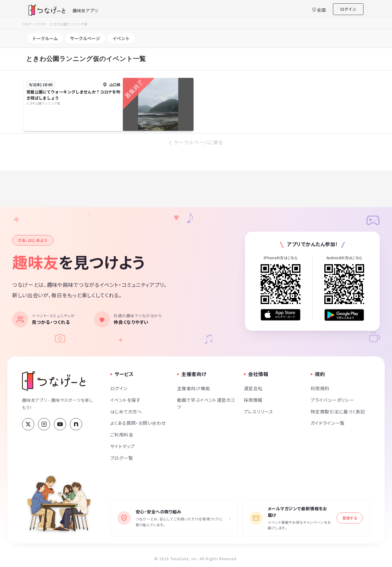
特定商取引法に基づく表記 (338, 411)
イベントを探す (125, 400)
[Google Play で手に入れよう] (344, 315)
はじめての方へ (126, 411)
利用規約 (320, 388)
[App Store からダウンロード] (281, 315)
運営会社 (253, 388)
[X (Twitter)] (28, 424)
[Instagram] (44, 424)
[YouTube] (60, 424)
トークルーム (45, 38)
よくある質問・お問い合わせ (138, 423)
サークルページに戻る (198, 142)
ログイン (348, 9)
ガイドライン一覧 (328, 423)
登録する (350, 518)
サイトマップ (123, 446)
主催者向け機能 (194, 388)
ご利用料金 (122, 434)
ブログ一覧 (122, 458)
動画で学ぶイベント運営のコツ (206, 403)
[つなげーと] (54, 381)
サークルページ (85, 38)
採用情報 (253, 400)
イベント (121, 38)
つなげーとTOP (34, 24)
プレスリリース (258, 411)
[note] (76, 424)
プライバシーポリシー (332, 400)
